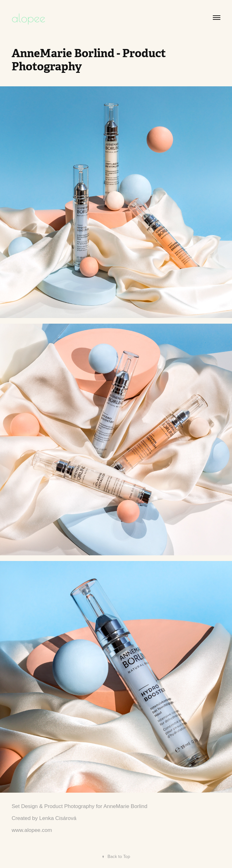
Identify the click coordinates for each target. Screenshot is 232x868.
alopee (28, 17)
